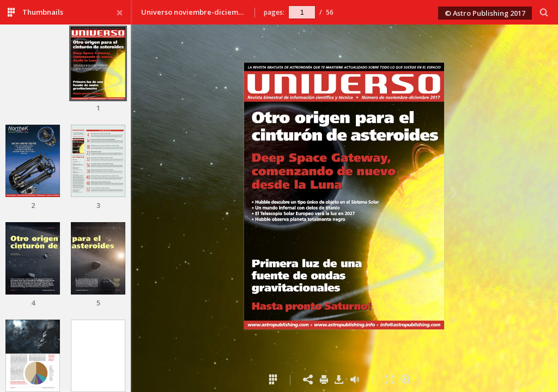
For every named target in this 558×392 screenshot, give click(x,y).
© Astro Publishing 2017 (485, 13)
